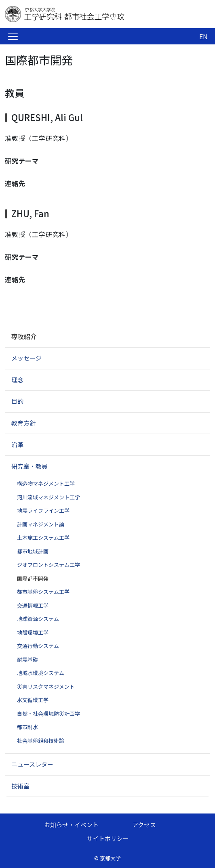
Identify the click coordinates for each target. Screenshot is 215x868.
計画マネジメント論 (41, 524)
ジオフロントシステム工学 (48, 565)
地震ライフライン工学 (43, 511)
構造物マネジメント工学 (46, 483)
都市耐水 (27, 727)
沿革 (17, 444)
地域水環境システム (41, 673)
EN (203, 36)
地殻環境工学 (33, 632)
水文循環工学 (33, 700)
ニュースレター (32, 764)
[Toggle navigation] (13, 36)
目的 (17, 401)
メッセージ (26, 358)
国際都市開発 (33, 578)
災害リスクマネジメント (46, 687)
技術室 (20, 786)
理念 (17, 380)
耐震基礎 (27, 659)
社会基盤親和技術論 (41, 741)
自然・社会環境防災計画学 (48, 714)
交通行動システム (38, 646)
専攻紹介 (24, 336)
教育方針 (23, 423)
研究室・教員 (30, 466)
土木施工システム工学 (43, 538)
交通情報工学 (33, 605)
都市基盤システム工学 (43, 592)
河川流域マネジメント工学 (48, 497)
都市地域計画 (33, 551)
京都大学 (110, 858)
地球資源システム (38, 619)
